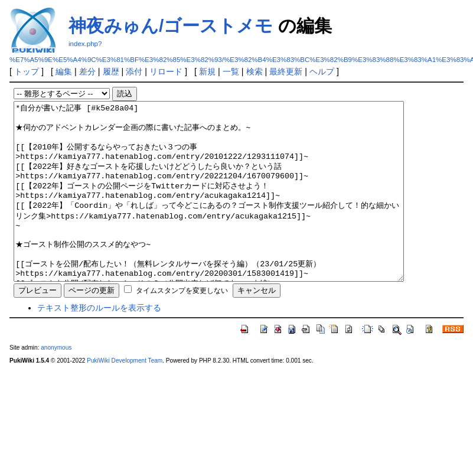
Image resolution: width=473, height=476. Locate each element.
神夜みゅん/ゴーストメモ (171, 26)
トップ (27, 71)
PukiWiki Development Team (125, 396)
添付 (134, 71)
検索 (255, 71)
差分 (87, 71)
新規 (207, 71)
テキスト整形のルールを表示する (99, 343)
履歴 (111, 71)
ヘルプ (322, 71)
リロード (166, 71)
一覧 (231, 71)
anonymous (56, 383)
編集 (64, 71)
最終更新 (286, 71)
